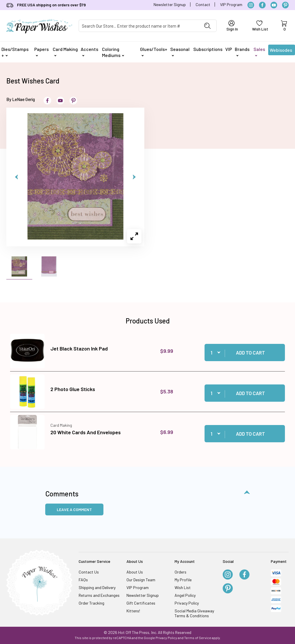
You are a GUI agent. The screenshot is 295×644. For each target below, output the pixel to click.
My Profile (183, 580)
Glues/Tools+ (154, 51)
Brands (242, 51)
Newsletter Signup (170, 4)
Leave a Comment (74, 509)
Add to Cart (250, 353)
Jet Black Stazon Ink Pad (79, 348)
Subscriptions (208, 49)
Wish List (183, 587)
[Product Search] (139, 26)
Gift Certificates (141, 603)
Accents (89, 51)
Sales (259, 51)
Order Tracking (91, 603)
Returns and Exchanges (99, 595)
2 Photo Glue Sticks (73, 389)
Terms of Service (198, 638)
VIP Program (231, 4)
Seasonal (180, 51)
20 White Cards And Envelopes (86, 432)
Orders (180, 572)
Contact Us (89, 572)
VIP (229, 49)
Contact (203, 4)
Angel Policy (185, 595)
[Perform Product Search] (207, 26)
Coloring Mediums (113, 52)
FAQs (83, 580)
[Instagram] (251, 5)
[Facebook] (262, 5)
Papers (41, 51)
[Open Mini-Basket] (284, 26)
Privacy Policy (187, 603)
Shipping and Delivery (97, 587)
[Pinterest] (285, 5)
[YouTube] (274, 5)
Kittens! (133, 611)
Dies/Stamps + (15, 52)
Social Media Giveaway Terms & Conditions (194, 613)
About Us (135, 572)
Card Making (65, 51)
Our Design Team (141, 580)
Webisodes (281, 51)
